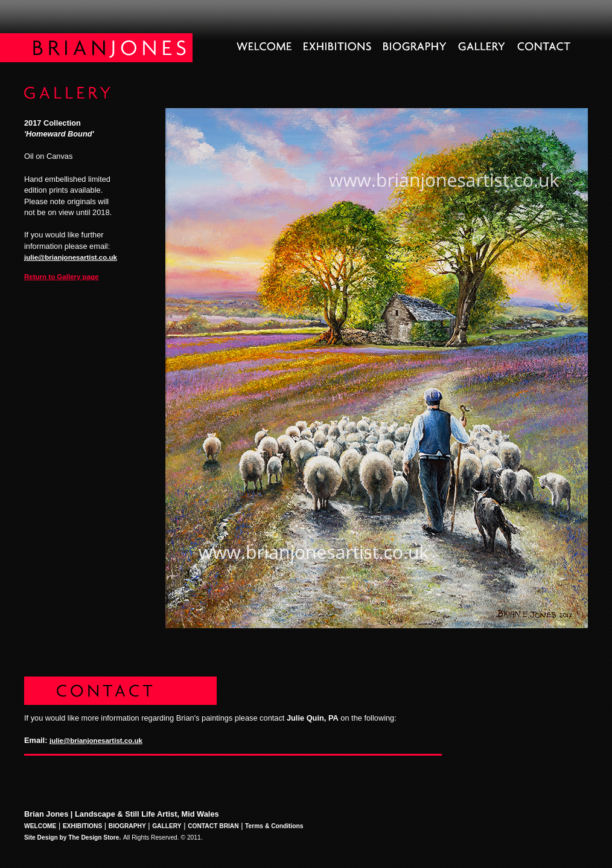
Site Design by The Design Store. (72, 837)
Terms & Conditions (274, 826)
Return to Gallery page (62, 277)
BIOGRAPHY (127, 826)
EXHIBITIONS (82, 826)
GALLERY (167, 826)
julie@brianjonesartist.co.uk (71, 257)
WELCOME (40, 826)
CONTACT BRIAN (213, 826)
